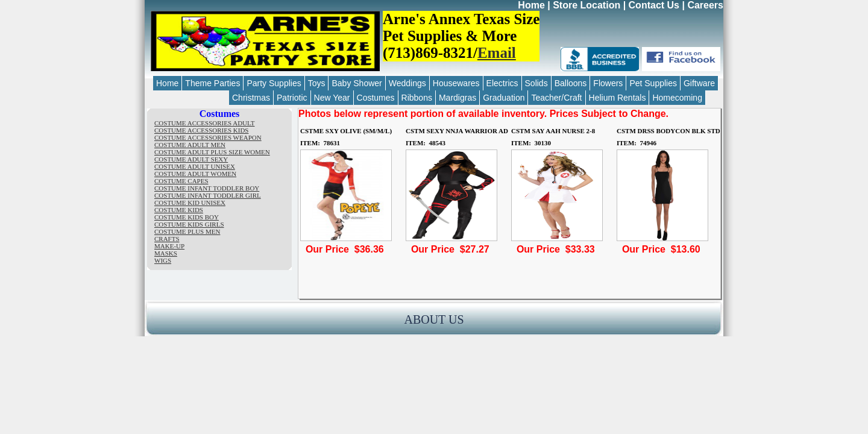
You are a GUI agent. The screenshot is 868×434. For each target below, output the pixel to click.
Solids (536, 83)
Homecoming (677, 98)
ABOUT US (434, 319)
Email (497, 53)
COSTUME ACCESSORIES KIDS (201, 130)
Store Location (587, 5)
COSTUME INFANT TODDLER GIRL (208, 195)
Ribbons (417, 98)
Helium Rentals (618, 98)
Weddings (407, 83)
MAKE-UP (169, 246)
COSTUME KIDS (179, 210)
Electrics (502, 83)
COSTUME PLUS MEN (187, 231)
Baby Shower (357, 83)
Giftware (699, 83)
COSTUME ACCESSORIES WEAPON (208, 137)
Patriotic (292, 98)
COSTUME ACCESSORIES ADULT (204, 123)
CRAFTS (167, 239)
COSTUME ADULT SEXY (191, 159)
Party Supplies (274, 83)
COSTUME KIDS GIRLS (189, 224)
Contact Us (654, 5)
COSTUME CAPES (181, 181)
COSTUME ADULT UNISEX (195, 166)
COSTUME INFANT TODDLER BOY (207, 188)
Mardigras (458, 98)
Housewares (456, 83)
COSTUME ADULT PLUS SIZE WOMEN (212, 152)
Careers (705, 5)
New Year (332, 98)
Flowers (608, 83)
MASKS (166, 253)
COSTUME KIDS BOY (187, 217)
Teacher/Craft (556, 98)
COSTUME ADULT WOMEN (195, 174)
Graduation (504, 98)
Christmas (251, 98)
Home (531, 5)
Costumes (376, 98)
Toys (317, 83)
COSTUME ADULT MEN (190, 145)
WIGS (163, 260)
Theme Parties (212, 83)
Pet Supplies (653, 83)
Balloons (571, 83)
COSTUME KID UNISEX (190, 203)
